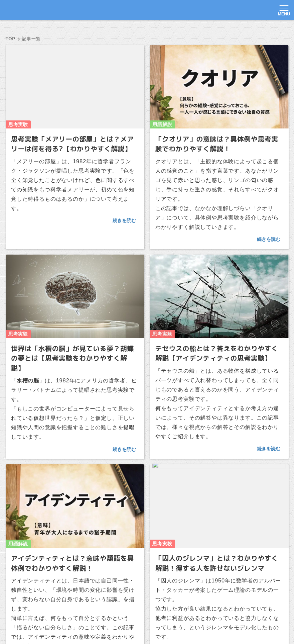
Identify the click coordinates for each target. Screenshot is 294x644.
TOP (31, 29)
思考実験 (90, 29)
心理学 (152, 29)
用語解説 (122, 29)
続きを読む (124, 201)
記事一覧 (58, 29)
